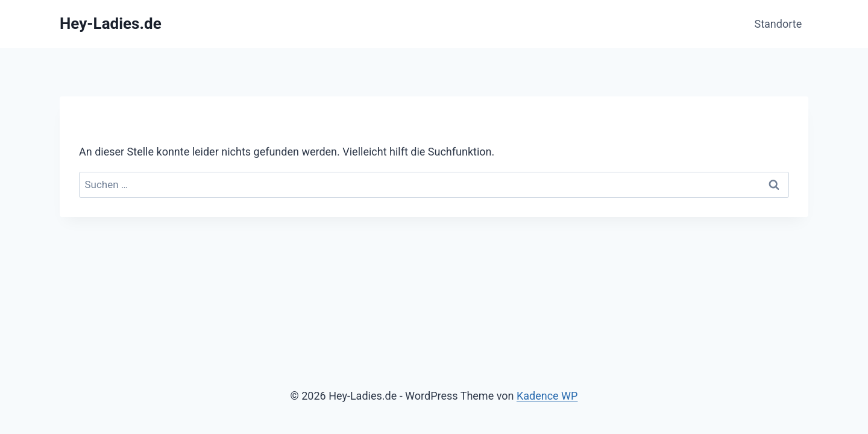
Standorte (778, 24)
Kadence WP (547, 396)
